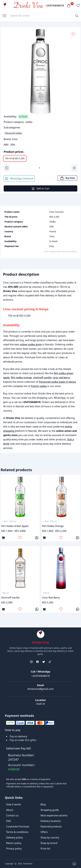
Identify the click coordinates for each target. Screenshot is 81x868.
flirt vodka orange (21, 378)
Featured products (51, 826)
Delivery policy (15, 838)
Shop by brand (49, 843)
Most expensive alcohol (54, 815)
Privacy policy (14, 849)
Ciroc (15, 139)
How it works (14, 804)
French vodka (39, 386)
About (10, 810)
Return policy (14, 843)
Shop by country (50, 838)
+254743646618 (55, 6)
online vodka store (31, 344)
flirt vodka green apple (15, 526)
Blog (43, 804)
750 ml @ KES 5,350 (15, 158)
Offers (44, 832)
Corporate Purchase (18, 826)
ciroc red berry (62, 378)
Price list (45, 849)
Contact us (12, 815)
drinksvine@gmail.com (40, 689)
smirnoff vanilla (42, 378)
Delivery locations (51, 821)
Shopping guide (50, 810)
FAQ (8, 821)
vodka (29, 122)
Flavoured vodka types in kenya (57, 382)
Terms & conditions (17, 832)
